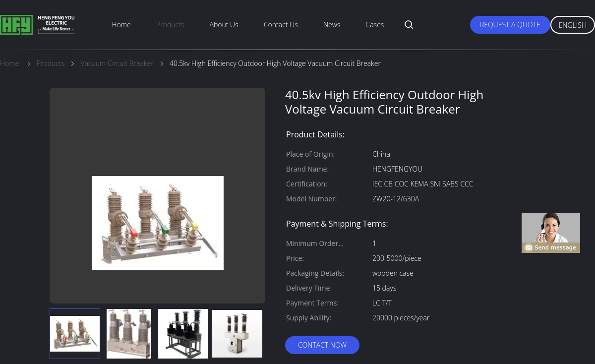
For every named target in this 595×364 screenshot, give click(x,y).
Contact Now (322, 345)
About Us (224, 25)
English (573, 25)
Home (121, 25)
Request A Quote (510, 25)
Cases (375, 25)
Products (170, 25)
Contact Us (281, 25)
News (332, 25)
